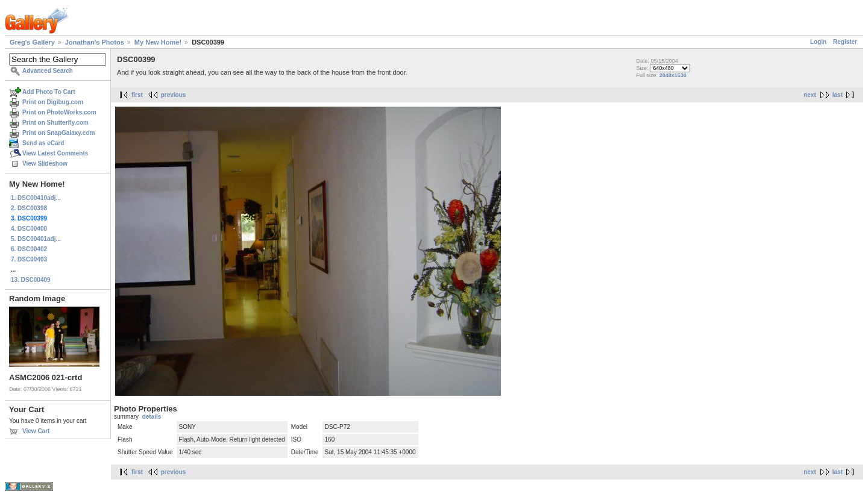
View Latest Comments (55, 153)
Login (818, 42)
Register (845, 42)
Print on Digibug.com (53, 102)
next (810, 95)
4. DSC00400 (29, 229)
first (137, 95)
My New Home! (158, 42)
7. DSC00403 (29, 259)
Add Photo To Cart (49, 92)
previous (174, 95)
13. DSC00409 (31, 280)
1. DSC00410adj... (36, 198)
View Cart (36, 431)
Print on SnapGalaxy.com (58, 133)
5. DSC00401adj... (36, 239)
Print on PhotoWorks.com (59, 112)
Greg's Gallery (32, 42)
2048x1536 (673, 75)
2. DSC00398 (29, 208)
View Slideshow (45, 164)
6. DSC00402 (29, 249)
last (838, 95)
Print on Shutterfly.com (55, 123)
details (152, 417)
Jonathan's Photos (95, 42)
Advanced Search (48, 71)
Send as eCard (43, 143)
